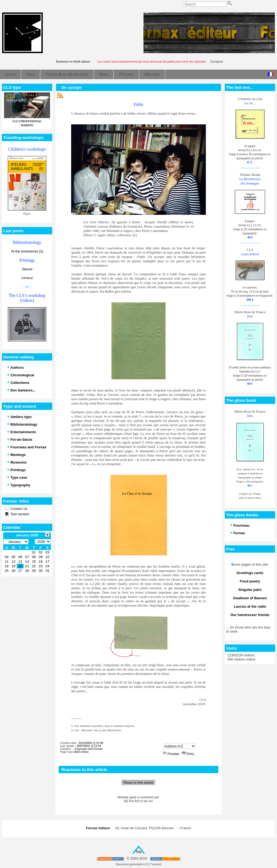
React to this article (139, 783)
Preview (171, 754)
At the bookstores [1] (27, 251)
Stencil (27, 269)
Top (139, 852)
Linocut (27, 278)
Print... (189, 754)
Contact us (18, 509)
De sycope (72, 87)
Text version (19, 514)
